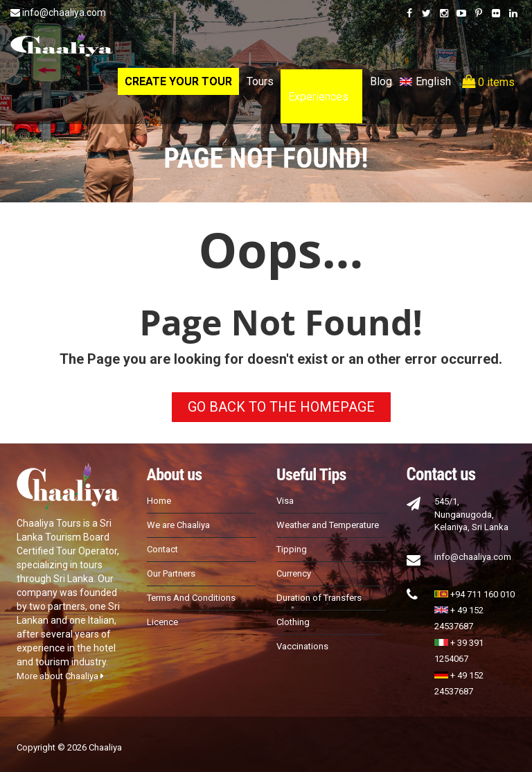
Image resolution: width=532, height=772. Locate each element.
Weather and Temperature (328, 525)
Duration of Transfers (319, 598)
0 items (488, 82)
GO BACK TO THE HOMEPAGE (281, 407)
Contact (162, 549)
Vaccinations (302, 646)
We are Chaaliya (178, 525)
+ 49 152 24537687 (459, 618)
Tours (260, 81)
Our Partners (171, 573)
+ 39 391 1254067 (459, 651)
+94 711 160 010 (475, 594)
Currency (294, 573)
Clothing (293, 622)
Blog (381, 81)
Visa (285, 501)
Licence (162, 622)
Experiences (318, 97)
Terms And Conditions (191, 598)
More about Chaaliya (60, 676)
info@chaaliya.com (58, 12)
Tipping (292, 549)
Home (159, 501)
